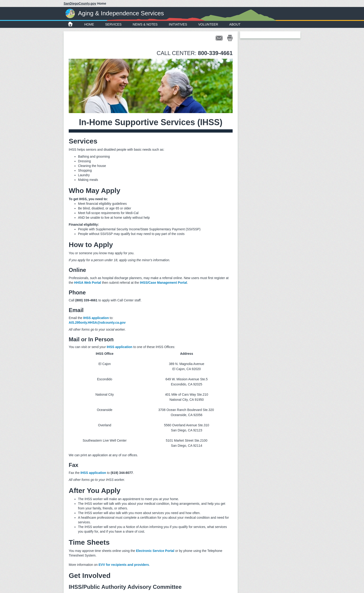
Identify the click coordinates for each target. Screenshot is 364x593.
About (235, 24)
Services (113, 24)
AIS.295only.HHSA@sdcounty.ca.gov (97, 323)
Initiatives (178, 24)
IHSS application (96, 318)
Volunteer (208, 24)
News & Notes (145, 24)
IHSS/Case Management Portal (164, 283)
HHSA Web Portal (88, 283)
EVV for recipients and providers (124, 565)
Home (89, 24)
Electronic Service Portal (155, 551)
